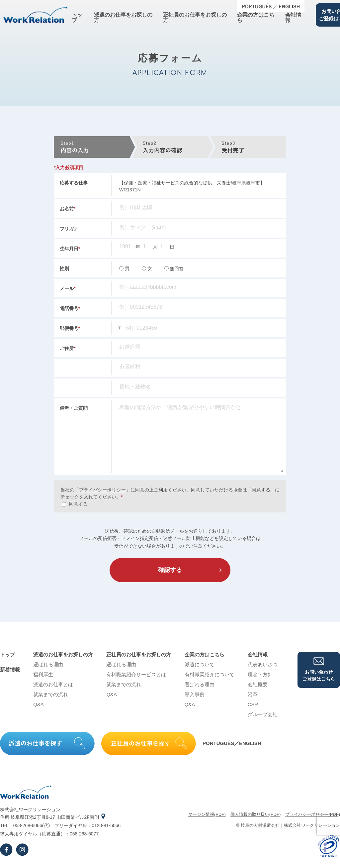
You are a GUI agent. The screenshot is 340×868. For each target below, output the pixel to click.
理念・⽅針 (260, 674)
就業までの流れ (51, 694)
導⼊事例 (195, 694)
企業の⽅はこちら (256, 17)
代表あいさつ (263, 664)
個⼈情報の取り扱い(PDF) (256, 814)
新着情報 (10, 669)
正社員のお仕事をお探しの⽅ (195, 17)
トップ (77, 17)
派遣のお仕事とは (53, 684)
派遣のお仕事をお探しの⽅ (123, 17)
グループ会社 (263, 714)
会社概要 (258, 684)
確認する (170, 570)
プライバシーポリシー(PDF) (313, 814)
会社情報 (293, 17)
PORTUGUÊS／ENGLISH (232, 743)
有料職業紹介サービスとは (136, 674)
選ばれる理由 (48, 664)
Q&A (39, 704)
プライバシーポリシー (102, 490)
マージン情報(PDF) (207, 814)
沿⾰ (253, 694)
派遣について (200, 664)
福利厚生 (43, 674)
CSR (253, 704)
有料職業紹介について (210, 674)
